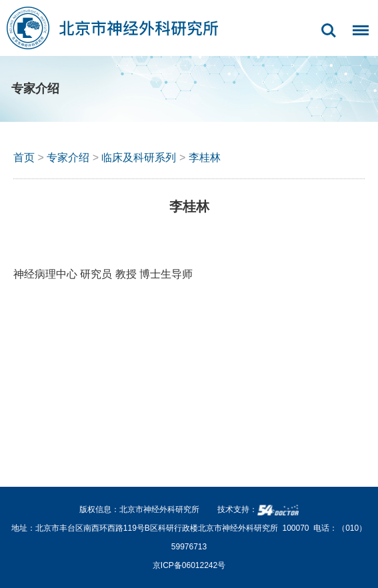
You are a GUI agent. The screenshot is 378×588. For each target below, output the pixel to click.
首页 (24, 157)
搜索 (329, 31)
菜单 (357, 37)
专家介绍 (68, 157)
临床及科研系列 (139, 157)
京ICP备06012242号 (189, 565)
